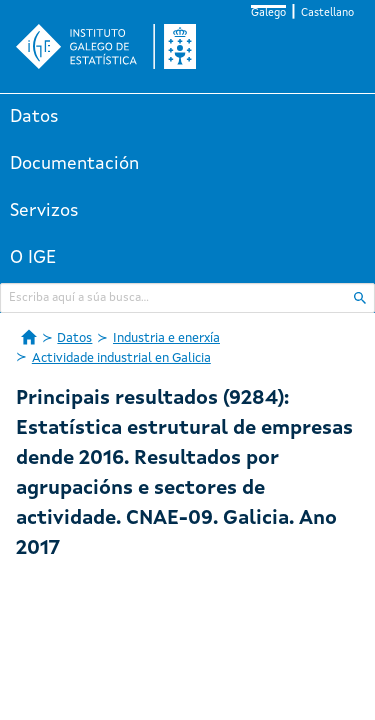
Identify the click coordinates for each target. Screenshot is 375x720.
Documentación (74, 164)
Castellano (327, 13)
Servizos (44, 211)
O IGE (33, 258)
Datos (34, 117)
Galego (268, 13)
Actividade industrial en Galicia (121, 358)
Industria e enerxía (166, 338)
